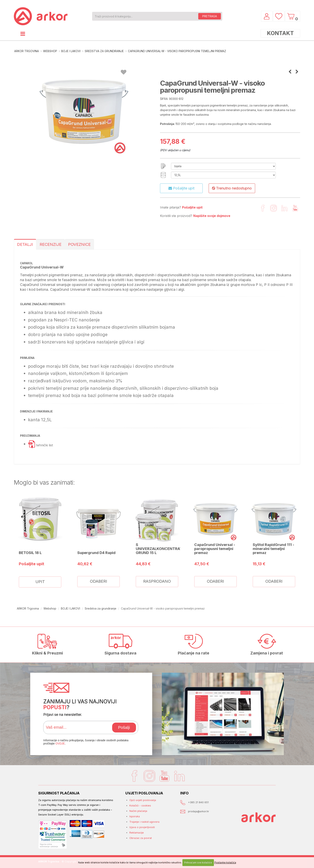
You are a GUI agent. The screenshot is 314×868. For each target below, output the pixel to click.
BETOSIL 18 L (30, 553)
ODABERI (99, 581)
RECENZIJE (51, 244)
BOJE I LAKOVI (71, 51)
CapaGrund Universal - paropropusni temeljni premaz (215, 549)
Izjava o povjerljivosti (142, 827)
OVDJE (60, 743)
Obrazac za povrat (141, 838)
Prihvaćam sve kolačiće (198, 862)
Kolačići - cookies (140, 806)
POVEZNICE (79, 244)
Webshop (50, 51)
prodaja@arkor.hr (199, 811)
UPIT (40, 582)
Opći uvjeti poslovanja (143, 800)
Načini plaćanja (138, 811)
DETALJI (25, 244)
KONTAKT (280, 33)
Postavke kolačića (225, 862)
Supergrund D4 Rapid (96, 553)
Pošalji (124, 727)
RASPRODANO (157, 581)
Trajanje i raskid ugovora (144, 822)
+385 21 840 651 (198, 802)
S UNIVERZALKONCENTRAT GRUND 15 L (159, 549)
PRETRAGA (210, 16)
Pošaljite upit (181, 188)
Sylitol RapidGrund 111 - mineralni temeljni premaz (273, 549)
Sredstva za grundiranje (104, 51)
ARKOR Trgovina (27, 51)
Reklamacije (137, 833)
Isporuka (135, 816)
